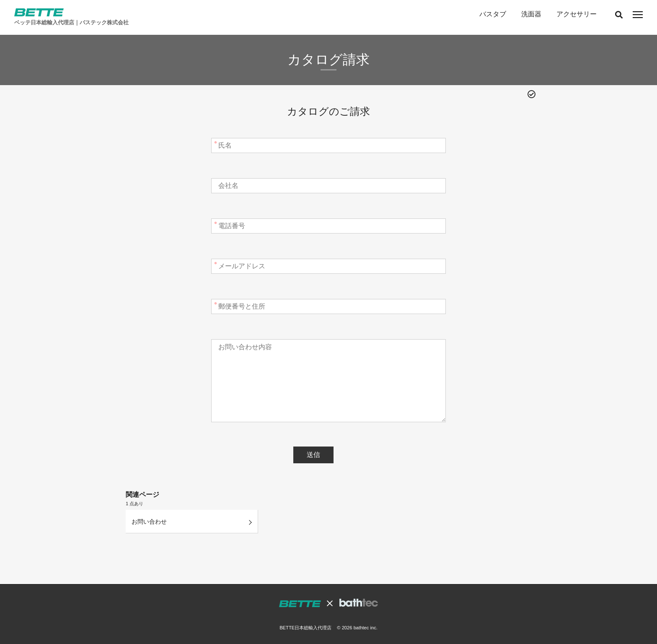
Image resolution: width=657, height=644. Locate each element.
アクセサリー (577, 14)
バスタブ (492, 14)
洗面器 (531, 14)
